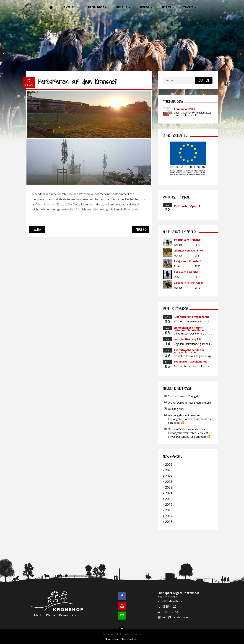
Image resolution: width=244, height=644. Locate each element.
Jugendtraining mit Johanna (192, 317)
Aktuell (70, 7)
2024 (169, 476)
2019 (169, 504)
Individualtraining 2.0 (187, 339)
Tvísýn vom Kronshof (187, 261)
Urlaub (122, 7)
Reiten (166, 7)
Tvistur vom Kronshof (188, 240)
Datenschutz (130, 639)
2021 (169, 493)
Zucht (188, 7)
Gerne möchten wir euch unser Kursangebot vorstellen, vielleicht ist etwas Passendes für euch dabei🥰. (190, 433)
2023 (169, 482)
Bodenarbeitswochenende (190, 362)
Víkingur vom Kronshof (188, 251)
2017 (169, 516)
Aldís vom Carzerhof (187, 272)
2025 (169, 470)
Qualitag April (176, 409)
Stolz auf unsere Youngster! (185, 396)
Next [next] (240, 54)
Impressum (113, 639)
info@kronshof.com (175, 617)
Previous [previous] (4, 54)
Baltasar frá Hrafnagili (188, 283)
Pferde (144, 7)
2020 (169, 499)
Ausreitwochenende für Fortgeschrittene (189, 351)
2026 (169, 464)
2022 (169, 487)
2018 (169, 510)
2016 (169, 522)
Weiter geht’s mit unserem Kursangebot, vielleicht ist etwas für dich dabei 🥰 (190, 419)
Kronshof (96, 7)
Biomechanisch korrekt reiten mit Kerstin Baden (190, 329)
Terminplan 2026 (184, 109)
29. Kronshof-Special (187, 206)
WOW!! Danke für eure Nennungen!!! (190, 402)
